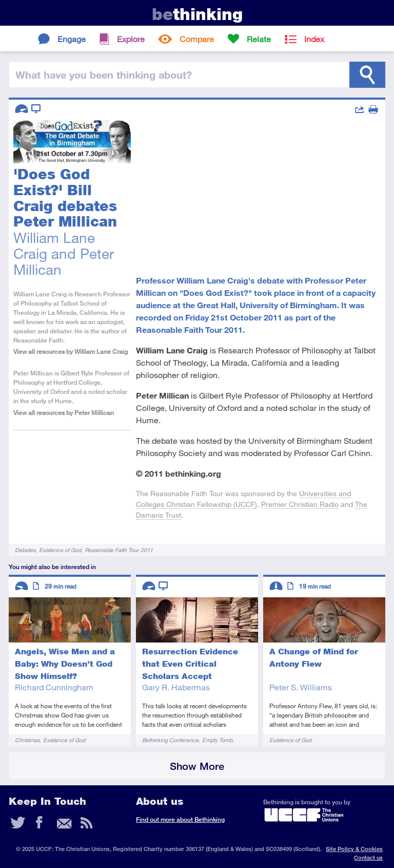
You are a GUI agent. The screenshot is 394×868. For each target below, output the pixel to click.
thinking (197, 14)
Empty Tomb (217, 740)
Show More (197, 766)
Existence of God (60, 550)
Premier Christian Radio (300, 504)
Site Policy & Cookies (354, 849)
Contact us (368, 857)
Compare (197, 39)
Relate (259, 39)
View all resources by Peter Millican (64, 413)
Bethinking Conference (170, 740)
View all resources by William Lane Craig (71, 352)
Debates (25, 550)
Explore (131, 39)
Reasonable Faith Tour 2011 (119, 550)
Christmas (27, 740)
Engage (72, 39)
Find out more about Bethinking (180, 819)
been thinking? (104, 74)
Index (314, 39)
